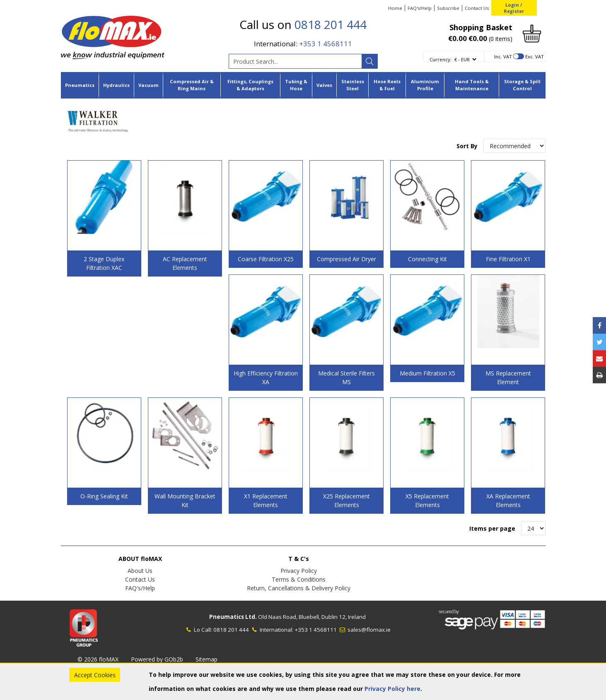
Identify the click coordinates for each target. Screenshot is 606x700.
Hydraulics (116, 85)
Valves (324, 85)
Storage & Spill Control (522, 85)
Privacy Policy (299, 571)
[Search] (369, 61)
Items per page (492, 528)
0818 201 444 (331, 24)
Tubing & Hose (296, 85)
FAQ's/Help (420, 8)
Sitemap (206, 659)
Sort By (468, 146)
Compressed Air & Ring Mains (192, 85)
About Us (140, 571)
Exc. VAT (535, 57)
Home (395, 8)
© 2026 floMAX (98, 659)
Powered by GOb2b (157, 659)
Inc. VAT (503, 57)
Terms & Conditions (299, 579)
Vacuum (148, 85)
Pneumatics (80, 85)
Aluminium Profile (425, 85)
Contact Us (477, 8)
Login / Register (514, 8)
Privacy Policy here (392, 689)
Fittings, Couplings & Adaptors (250, 85)
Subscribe (448, 8)
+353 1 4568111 (326, 44)
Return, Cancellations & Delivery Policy (299, 588)
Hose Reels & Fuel (387, 85)
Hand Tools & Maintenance (472, 85)
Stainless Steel (353, 85)
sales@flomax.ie (364, 630)
